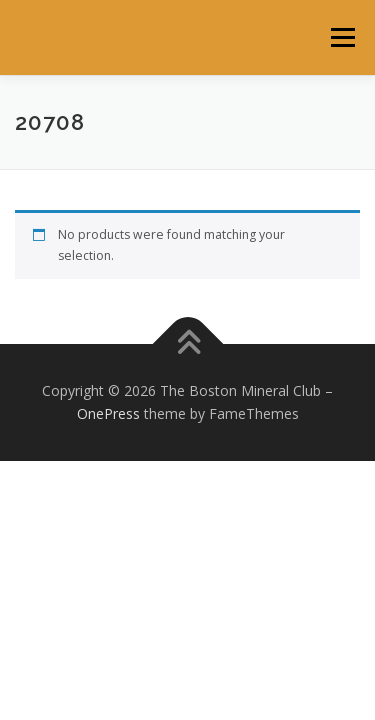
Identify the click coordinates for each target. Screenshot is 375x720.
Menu (341, 37)
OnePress (108, 413)
